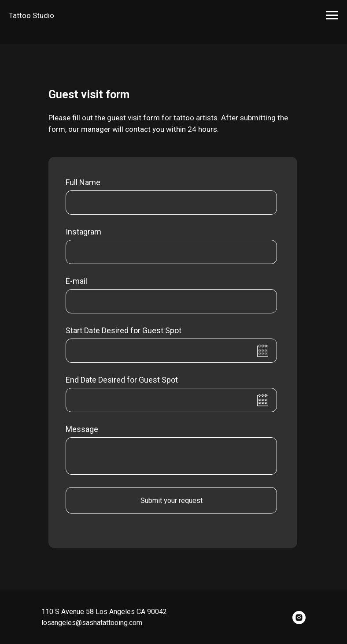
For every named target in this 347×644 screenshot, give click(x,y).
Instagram (83, 232)
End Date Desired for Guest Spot (122, 380)
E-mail (76, 281)
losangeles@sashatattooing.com (92, 623)
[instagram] (299, 618)
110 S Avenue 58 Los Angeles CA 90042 (104, 612)
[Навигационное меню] (332, 15)
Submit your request (172, 501)
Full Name (83, 182)
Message (82, 429)
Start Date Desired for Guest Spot (124, 330)
